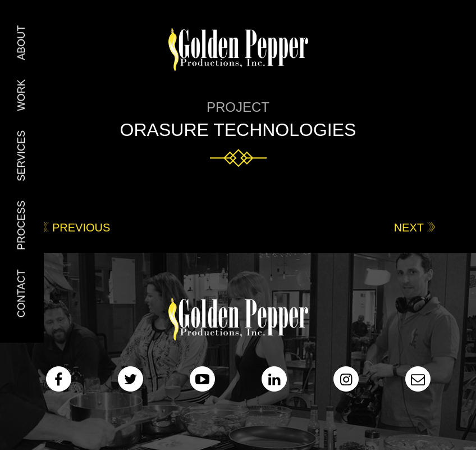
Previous (81, 228)
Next (409, 228)
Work (21, 95)
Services (21, 156)
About (21, 43)
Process (21, 225)
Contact (21, 294)
